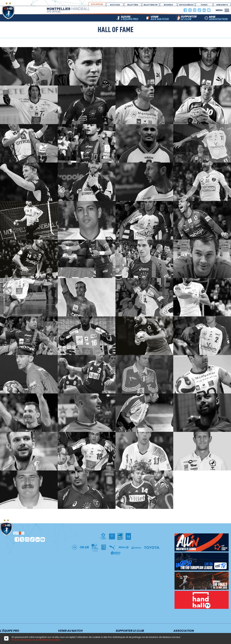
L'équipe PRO (9, 631)
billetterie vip (151, 5)
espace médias (186, 5)
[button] (227, 10)
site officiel (97, 4)
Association (183, 631)
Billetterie (133, 5)
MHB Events (222, 5)
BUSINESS (168, 5)
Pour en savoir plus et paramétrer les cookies (36, 640)
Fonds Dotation (204, 5)
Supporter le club (130, 631)
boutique (115, 5)
